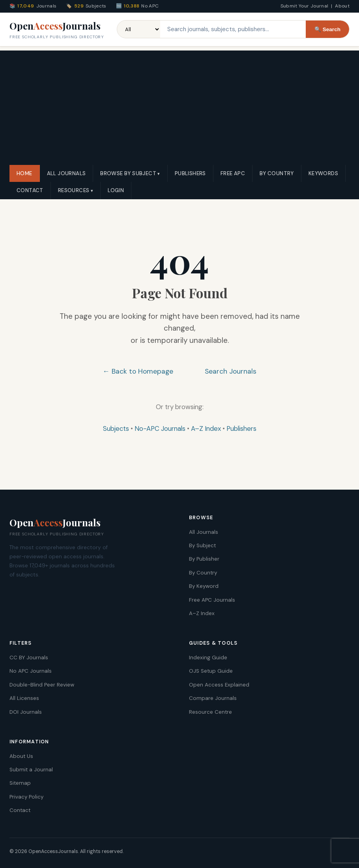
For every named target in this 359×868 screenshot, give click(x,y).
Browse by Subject (128, 173)
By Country (277, 173)
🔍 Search (327, 29)
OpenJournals (57, 30)
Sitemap (20, 783)
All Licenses (24, 698)
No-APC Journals (160, 428)
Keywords (323, 173)
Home (24, 173)
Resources (74, 190)
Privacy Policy (26, 797)
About (342, 6)
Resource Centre (210, 712)
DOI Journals (26, 712)
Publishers (190, 173)
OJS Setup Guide (211, 671)
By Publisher (204, 559)
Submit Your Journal (305, 6)
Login (116, 190)
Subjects (116, 428)
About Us (21, 756)
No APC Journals (31, 671)
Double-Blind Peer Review (42, 685)
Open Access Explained (219, 685)
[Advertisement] (179, 106)
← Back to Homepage (138, 371)
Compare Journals (213, 698)
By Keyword (204, 586)
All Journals (66, 173)
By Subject (202, 545)
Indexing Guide (208, 658)
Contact (30, 190)
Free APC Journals (212, 600)
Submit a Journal (31, 770)
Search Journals (231, 371)
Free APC (233, 173)
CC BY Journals (29, 658)
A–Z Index (206, 428)
